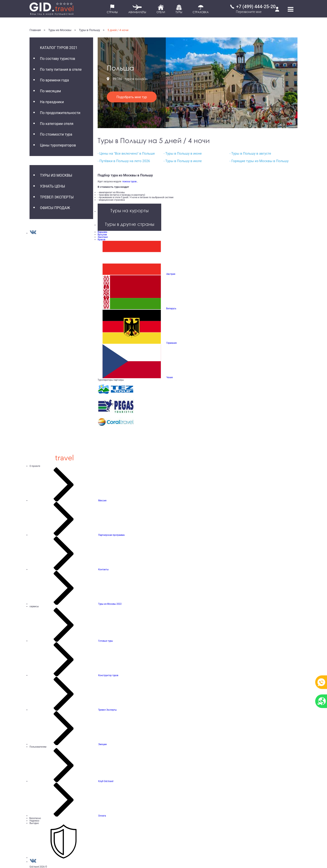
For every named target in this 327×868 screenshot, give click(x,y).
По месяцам (50, 91)
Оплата (102, 816)
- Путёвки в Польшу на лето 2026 (124, 161)
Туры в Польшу (90, 30)
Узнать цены (52, 186)
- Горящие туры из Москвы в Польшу (259, 161)
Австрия (171, 274)
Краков (102, 240)
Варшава (102, 232)
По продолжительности (60, 113)
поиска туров (129, 182)
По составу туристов (58, 59)
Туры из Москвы (60, 30)
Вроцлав (102, 235)
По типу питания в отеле (61, 69)
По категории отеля (57, 124)
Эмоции (102, 744)
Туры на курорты (129, 210)
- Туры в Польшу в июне (183, 154)
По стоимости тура (56, 134)
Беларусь (171, 308)
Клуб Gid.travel (106, 781)
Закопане (103, 237)
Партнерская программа (111, 535)
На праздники (52, 102)
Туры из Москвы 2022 (110, 604)
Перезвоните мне (249, 12)
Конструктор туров (108, 675)
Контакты (103, 569)
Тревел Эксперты (57, 197)
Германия (171, 343)
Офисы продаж (55, 208)
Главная (35, 30)
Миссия (102, 501)
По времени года (54, 80)
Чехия (169, 377)
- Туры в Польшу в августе (250, 154)
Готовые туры (105, 641)
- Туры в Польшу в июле (183, 161)
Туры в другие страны (130, 224)
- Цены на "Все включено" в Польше (126, 154)
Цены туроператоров (58, 145)
